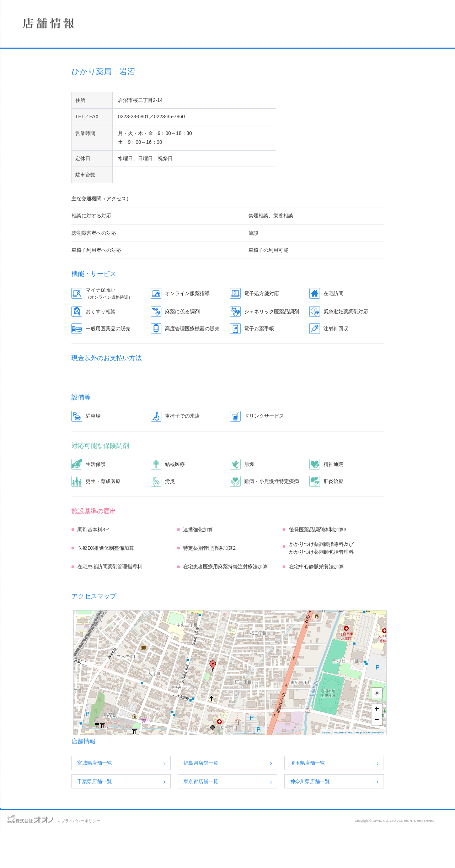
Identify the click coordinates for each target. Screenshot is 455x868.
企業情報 (55, 70)
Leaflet (371, 772)
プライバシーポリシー (170, 860)
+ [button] (421, 748)
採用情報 (55, 126)
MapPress (385, 772)
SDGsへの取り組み (55, 145)
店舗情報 (55, 89)
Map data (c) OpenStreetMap (411, 772)
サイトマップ (74, 857)
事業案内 (55, 108)
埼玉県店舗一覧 (352, 802)
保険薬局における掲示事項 (55, 164)
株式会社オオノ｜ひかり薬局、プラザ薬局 (44, 27)
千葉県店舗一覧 (139, 821)
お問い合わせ (14, 857)
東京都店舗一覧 (245, 821)
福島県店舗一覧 (245, 802)
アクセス (44, 857)
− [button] (421, 759)
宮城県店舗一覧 (139, 802)
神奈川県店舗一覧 (354, 821)
